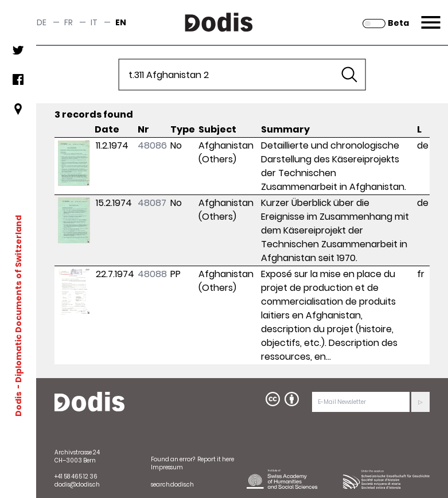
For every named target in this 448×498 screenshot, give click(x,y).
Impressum (167, 467)
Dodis (18, 403)
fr (69, 22)
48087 (152, 203)
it (94, 22)
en (121, 22)
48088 (152, 274)
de (42, 22)
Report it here (216, 459)
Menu (429, 15)
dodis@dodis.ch (77, 485)
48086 (152, 145)
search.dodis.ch (172, 485)
